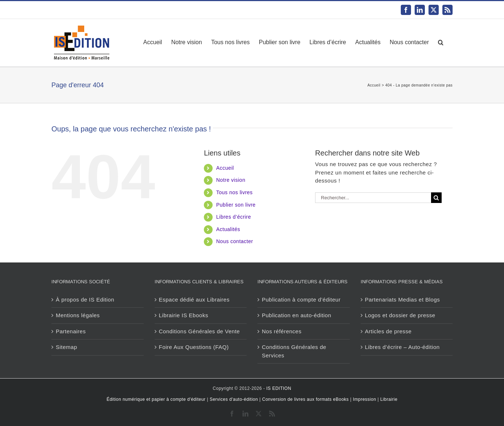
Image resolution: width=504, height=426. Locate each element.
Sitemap (67, 347)
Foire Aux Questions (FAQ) (194, 347)
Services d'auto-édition (234, 399)
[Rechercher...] (373, 198)
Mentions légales (78, 315)
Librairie (389, 399)
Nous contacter (235, 241)
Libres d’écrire (234, 217)
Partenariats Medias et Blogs (403, 300)
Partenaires (71, 331)
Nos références (282, 331)
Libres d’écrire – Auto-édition (402, 347)
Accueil (225, 168)
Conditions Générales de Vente (199, 331)
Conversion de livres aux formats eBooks (306, 399)
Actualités (228, 229)
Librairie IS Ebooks (184, 315)
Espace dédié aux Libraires (194, 300)
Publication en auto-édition (296, 315)
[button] (441, 42)
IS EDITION (279, 388)
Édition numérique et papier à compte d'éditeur (156, 399)
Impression (365, 399)
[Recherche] (436, 198)
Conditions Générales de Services (294, 351)
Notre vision (231, 180)
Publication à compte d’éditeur (301, 300)
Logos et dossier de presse (400, 315)
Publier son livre (236, 205)
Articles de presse (388, 331)
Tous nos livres (234, 192)
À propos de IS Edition (85, 300)
